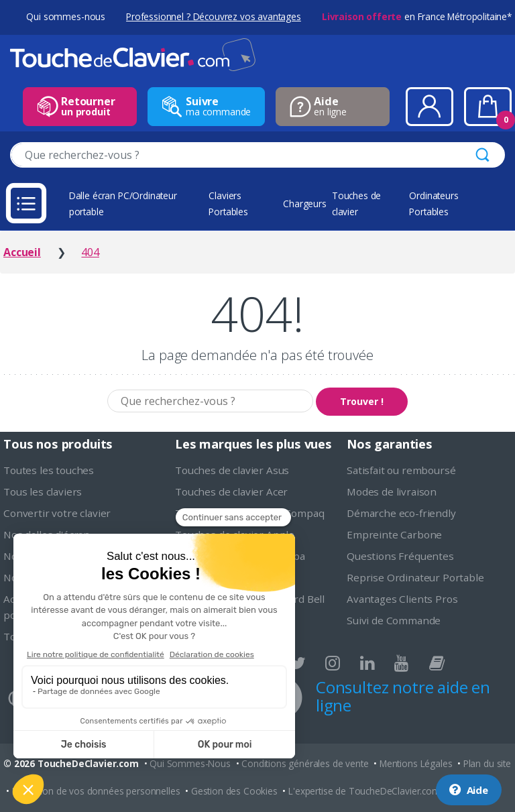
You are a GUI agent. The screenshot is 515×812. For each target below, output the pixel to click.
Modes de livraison (392, 491)
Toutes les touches (49, 470)
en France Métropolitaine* (417, 16)
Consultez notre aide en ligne (403, 696)
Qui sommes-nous (66, 16)
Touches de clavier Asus (232, 470)
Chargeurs (305, 204)
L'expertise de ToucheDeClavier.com (364, 791)
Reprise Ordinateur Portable (415, 577)
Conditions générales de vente (305, 763)
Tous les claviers (43, 491)
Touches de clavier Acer (231, 491)
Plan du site (487, 763)
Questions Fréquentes (400, 556)
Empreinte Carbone (394, 534)
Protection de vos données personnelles (96, 791)
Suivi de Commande (394, 620)
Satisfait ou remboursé (401, 470)
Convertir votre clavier (57, 513)
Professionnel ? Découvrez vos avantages (214, 16)
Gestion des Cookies (234, 791)
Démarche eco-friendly (401, 513)
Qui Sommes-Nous (190, 763)
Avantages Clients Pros (402, 599)
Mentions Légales (416, 763)
